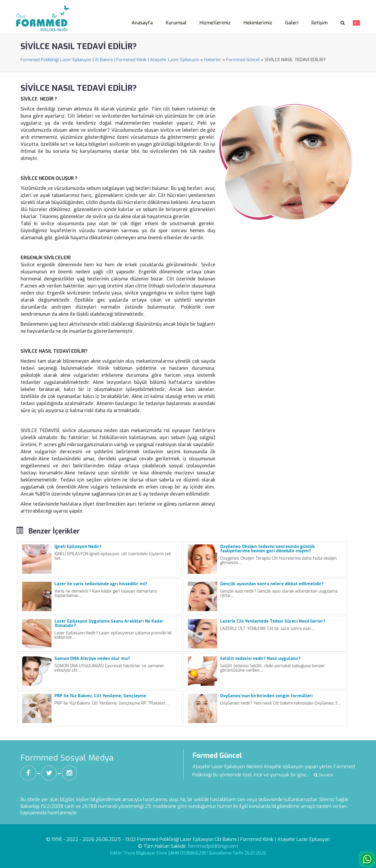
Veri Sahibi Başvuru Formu (332, 4)
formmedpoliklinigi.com (213, 846)
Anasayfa (142, 23)
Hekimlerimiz (258, 23)
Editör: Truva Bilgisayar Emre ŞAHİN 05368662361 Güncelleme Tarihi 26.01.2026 (188, 853)
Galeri (292, 23)
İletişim (319, 23)
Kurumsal (176, 23)
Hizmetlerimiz (215, 23)
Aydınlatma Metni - (283, 4)
